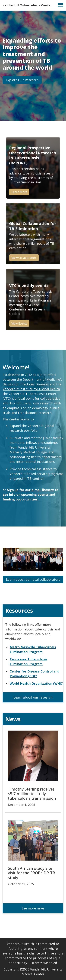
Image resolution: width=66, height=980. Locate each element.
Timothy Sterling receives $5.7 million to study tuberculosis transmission (32, 794)
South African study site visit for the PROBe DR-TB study (32, 873)
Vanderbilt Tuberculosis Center (27, 5)
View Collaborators (24, 258)
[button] (22, 80)
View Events (19, 324)
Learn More (19, 192)
